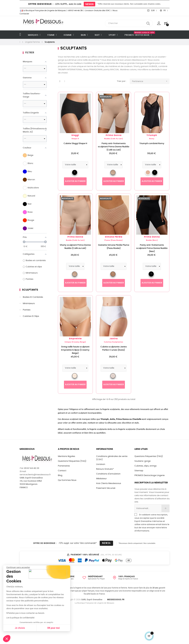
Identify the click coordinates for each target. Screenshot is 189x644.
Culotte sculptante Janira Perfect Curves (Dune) (114, 348)
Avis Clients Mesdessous (109, 483)
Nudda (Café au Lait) (114, 139)
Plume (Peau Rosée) (114, 240)
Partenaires (64, 466)
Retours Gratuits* (105, 469)
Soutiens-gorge (143, 461)
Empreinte (75, 339)
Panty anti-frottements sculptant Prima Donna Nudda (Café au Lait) (114, 147)
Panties (27, 310)
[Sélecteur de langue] (164, 11)
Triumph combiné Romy (152, 144)
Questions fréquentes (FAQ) (72, 461)
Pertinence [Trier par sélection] (151, 81)
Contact (62, 471)
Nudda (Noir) (152, 240)
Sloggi (75, 135)
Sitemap (139, 471)
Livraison (101, 464)
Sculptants (30, 290)
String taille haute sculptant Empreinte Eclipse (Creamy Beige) (75, 350)
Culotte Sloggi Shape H (75, 144)
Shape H (75, 139)
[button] (7, 639)
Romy (152, 139)
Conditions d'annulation (108, 474)
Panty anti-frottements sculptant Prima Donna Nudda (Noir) (152, 248)
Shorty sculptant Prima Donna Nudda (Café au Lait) (75, 247)
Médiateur (101, 479)
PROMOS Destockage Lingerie (150, 475)
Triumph (152, 135)
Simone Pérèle (114, 237)
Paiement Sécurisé (106, 488)
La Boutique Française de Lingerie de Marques (43, 11)
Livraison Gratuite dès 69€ (97, 11)
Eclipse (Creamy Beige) (75, 342)
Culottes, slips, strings (146, 466)
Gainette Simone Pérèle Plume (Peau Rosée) (114, 247)
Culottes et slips (31, 316)
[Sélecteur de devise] (152, 11)
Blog (60, 475)
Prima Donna (114, 135)
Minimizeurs (29, 304)
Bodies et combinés (33, 297)
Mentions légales (67, 456)
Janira (114, 339)
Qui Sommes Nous (67, 480)
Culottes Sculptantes (114, 342)
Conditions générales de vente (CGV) (112, 458)
